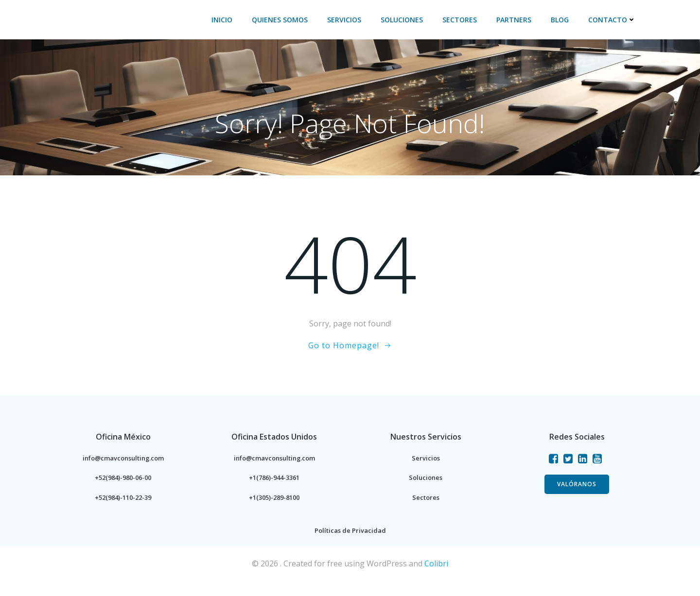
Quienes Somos (284, 20)
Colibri (436, 580)
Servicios (348, 20)
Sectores (464, 20)
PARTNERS (518, 20)
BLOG (564, 20)
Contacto (616, 20)
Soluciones (406, 20)
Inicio (226, 20)
